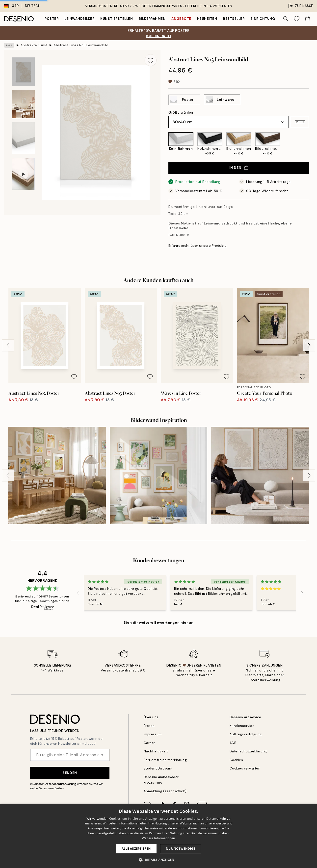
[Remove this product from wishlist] (151, 60)
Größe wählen (181, 112)
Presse (149, 726)
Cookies (236, 760)
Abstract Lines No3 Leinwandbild (81, 45)
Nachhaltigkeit (156, 751)
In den (239, 168)
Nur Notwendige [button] (181, 849)
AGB (233, 743)
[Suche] (286, 19)
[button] (300, 122)
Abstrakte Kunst (34, 45)
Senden (70, 773)
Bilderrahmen (152, 19)
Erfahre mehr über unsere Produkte (198, 246)
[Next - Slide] (309, 345)
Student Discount (158, 768)
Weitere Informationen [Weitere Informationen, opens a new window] (158, 838)
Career (149, 743)
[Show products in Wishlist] (297, 19)
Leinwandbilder (79, 19)
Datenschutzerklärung (60, 784)
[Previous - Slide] (8, 345)
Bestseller (234, 19)
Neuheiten (207, 19)
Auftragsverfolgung (246, 734)
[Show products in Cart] (308, 19)
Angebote (181, 19)
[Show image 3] (23, 138)
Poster (52, 19)
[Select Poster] (184, 100)
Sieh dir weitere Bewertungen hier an (158, 622)
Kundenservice (242, 726)
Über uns (151, 717)
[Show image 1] (23, 72)
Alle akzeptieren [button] (136, 849)
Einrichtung (263, 19)
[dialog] (158, 836)
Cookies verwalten (245, 768)
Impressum (153, 734)
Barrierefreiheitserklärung (165, 760)
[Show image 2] (23, 104)
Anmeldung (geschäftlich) (165, 791)
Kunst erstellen (117, 19)
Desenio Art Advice (245, 717)
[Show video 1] (23, 174)
